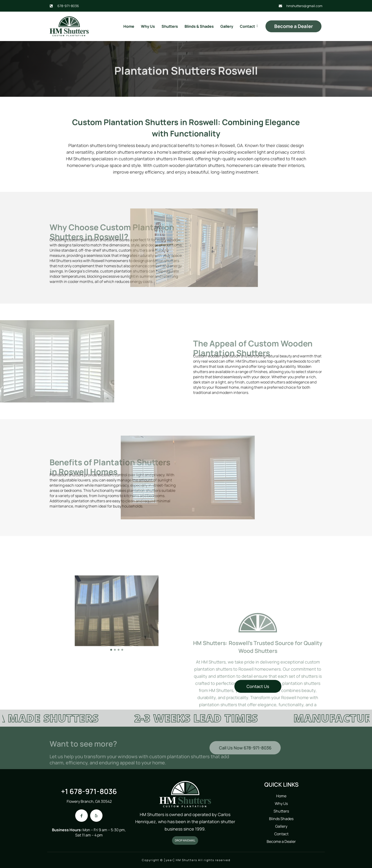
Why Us (148, 26)
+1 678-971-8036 (89, 791)
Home (129, 26)
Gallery (227, 26)
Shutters (170, 26)
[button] (114, 632)
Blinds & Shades (199, 26)
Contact (248, 26)
